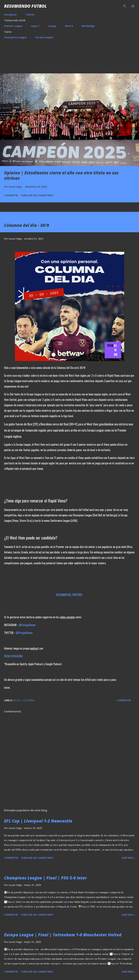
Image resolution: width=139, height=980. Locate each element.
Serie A (69, 26)
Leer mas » (128, 858)
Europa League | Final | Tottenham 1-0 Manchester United (63, 935)
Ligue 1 (35, 26)
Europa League (44, 37)
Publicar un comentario (37, 195)
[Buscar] (125, 6)
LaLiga (52, 26)
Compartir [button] (11, 195)
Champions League (15, 37)
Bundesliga (88, 26)
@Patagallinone (27, 625)
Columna (28, 700)
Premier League (13, 26)
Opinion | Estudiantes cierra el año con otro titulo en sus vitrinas (61, 175)
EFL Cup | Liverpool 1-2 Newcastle (38, 821)
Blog (17, 700)
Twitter (30, 15)
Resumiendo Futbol (25, 6)
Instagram (10, 15)
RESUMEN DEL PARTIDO (70, 595)
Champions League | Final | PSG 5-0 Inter (45, 878)
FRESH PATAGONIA (14, 656)
